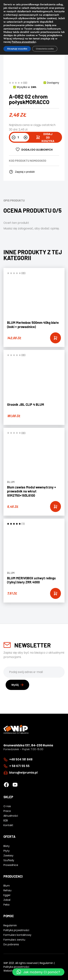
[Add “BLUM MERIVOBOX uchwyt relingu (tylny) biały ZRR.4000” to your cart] (55, 593)
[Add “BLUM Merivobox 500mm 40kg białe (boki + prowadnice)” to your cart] (55, 338)
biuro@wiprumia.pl (23, 773)
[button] (38, 972)
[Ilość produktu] (20, 137)
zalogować (25, 228)
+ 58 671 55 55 (19, 766)
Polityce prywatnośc (23, 42)
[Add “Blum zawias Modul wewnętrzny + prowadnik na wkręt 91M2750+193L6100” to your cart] (55, 507)
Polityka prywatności (16, 967)
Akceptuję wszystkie (17, 49)
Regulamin (46, 963)
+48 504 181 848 (21, 759)
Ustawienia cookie (45, 49)
